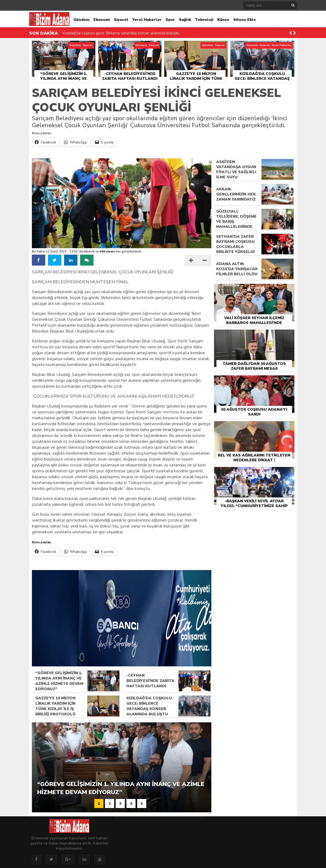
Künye (223, 20)
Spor (170, 20)
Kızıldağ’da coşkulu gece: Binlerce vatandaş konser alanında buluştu (121, 33)
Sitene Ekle (245, 20)
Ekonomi (102, 20)
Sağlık (185, 20)
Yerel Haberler (147, 20)
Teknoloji (204, 20)
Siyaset (121, 20)
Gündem (81, 20)
